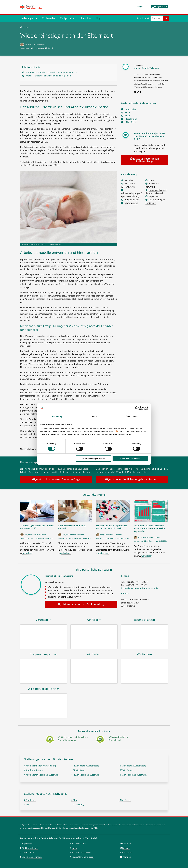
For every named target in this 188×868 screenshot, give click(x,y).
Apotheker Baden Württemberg (40, 766)
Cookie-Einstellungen (32, 857)
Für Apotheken (68, 18)
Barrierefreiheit (79, 843)
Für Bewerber (49, 18)
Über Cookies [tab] (132, 416)
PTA (27, 805)
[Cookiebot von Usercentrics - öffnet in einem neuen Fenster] (137, 408)
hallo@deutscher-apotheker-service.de (140, 588)
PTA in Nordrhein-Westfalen (133, 775)
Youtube (127, 857)
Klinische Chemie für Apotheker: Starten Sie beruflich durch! (111, 527)
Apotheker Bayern (34, 770)
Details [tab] (94, 416)
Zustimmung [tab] (56, 416)
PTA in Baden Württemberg (132, 766)
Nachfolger (125, 800)
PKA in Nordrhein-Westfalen (85, 775)
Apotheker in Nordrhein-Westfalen (41, 775)
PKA (74, 800)
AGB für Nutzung (30, 848)
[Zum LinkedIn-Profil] (141, 92)
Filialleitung (78, 805)
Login (140, 7)
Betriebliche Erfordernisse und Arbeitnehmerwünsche (51, 72)
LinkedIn (126, 848)
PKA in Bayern (79, 770)
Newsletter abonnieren (83, 857)
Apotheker (30, 800)
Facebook (127, 843)
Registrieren (159, 7)
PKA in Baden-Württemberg (85, 766)
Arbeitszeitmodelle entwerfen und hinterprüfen (48, 76)
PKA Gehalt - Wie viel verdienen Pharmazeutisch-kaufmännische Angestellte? (149, 528)
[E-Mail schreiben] (135, 92)
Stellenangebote (29, 18)
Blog (98, 18)
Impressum (27, 843)
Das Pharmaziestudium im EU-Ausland (73, 527)
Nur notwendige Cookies (94, 459)
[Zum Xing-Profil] (138, 92)
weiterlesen (28, 553)
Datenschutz (28, 853)
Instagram (127, 853)
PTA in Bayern (126, 770)
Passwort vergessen (81, 853)
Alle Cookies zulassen (130, 459)
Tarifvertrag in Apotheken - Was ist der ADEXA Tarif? (37, 527)
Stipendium (85, 18)
